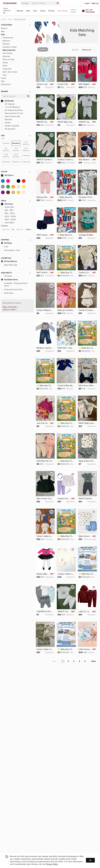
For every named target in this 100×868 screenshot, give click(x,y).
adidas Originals (10, 126)
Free (5, 247)
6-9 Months (16, 149)
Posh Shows (63, 11)
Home (43, 11)
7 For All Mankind (10, 107)
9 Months (16, 162)
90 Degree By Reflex (12, 110)
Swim (5, 66)
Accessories (8, 38)
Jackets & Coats (10, 47)
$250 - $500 (9, 219)
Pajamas (6, 56)
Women (20, 11)
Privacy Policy (52, 864)
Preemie (6, 143)
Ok (90, 860)
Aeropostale (8, 129)
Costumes (7, 69)
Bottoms (6, 41)
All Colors (7, 175)
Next (94, 661)
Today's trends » (10, 310)
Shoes (5, 63)
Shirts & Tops (8, 59)
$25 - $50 (7, 210)
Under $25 (7, 207)
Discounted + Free (11, 250)
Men (28, 11)
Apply (28, 229)
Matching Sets (20, 19)
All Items (6, 243)
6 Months (6, 162)
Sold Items (7, 293)
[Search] (43, 3)
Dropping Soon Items (12, 289)
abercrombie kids (11, 116)
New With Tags (9, 265)
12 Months (26, 162)
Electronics (6, 84)
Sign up (95, 3)
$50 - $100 (8, 213)
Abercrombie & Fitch (12, 113)
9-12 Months (26, 149)
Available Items (9, 280)
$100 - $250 (8, 216)
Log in (87, 3)
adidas (6, 123)
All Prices (7, 204)
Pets (3, 81)
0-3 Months (26, 143)
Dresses (6, 44)
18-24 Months (16, 156)
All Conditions (9, 261)
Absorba (7, 119)
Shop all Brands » (10, 307)
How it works (74, 11)
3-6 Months (6, 149)
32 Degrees (8, 104)
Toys (5, 75)
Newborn (16, 143)
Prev (54, 661)
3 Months (26, 156)
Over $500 (8, 223)
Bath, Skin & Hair (10, 72)
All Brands (7, 101)
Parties (51, 11)
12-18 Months (6, 156)
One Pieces (8, 53)
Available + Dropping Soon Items (14, 284)
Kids (35, 11)
